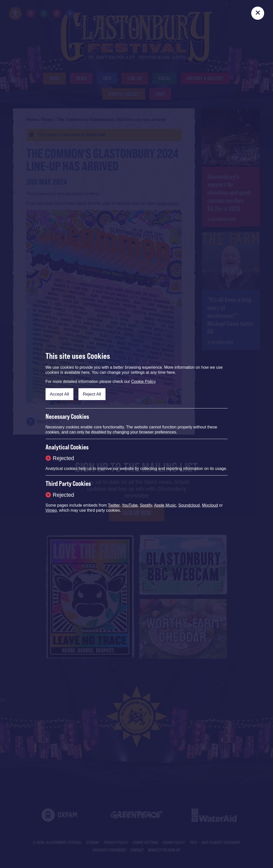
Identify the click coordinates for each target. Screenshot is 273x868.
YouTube (130, 505)
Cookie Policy (143, 381)
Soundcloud (189, 505)
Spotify (146, 505)
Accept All (59, 394)
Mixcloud (210, 505)
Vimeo (51, 510)
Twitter (114, 505)
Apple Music (165, 505)
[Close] (258, 13)
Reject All (92, 394)
